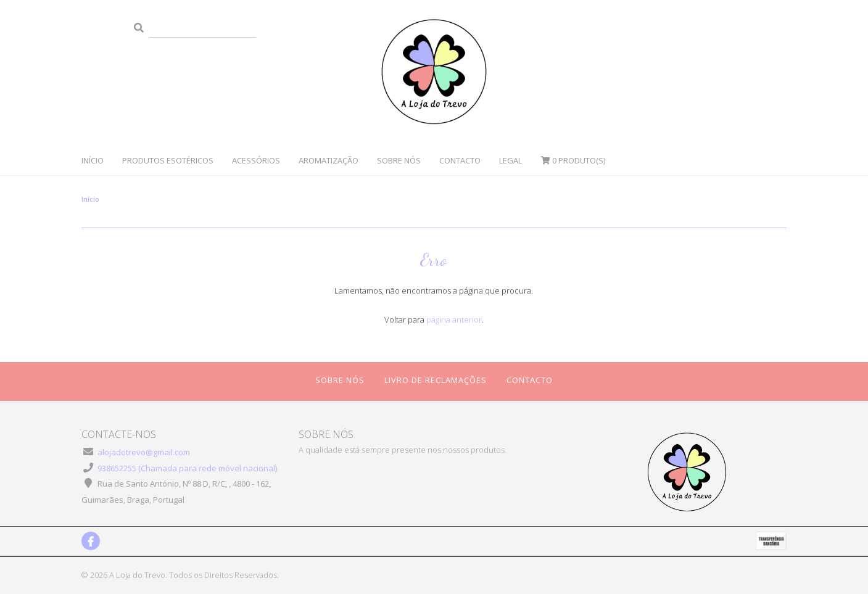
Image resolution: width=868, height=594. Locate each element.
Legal (510, 160)
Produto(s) (573, 160)
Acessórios (256, 160)
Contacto (460, 160)
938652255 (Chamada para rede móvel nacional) (187, 468)
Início (93, 160)
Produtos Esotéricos (168, 160)
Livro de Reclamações (436, 380)
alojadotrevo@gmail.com (144, 452)
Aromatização (329, 160)
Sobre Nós (399, 160)
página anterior (454, 320)
